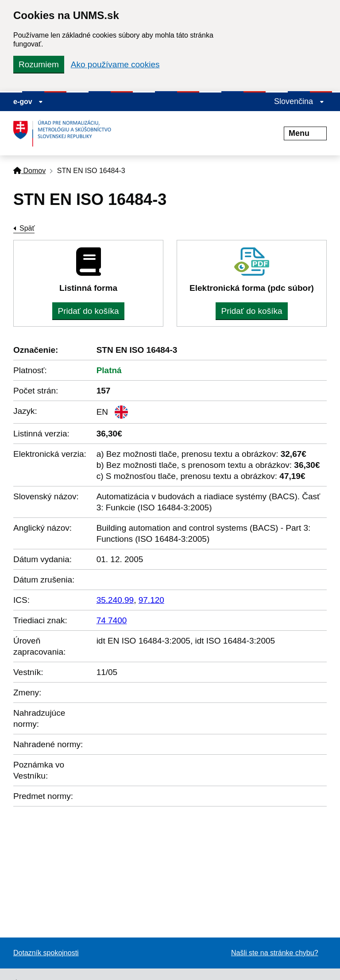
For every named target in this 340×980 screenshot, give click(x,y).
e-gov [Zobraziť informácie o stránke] (28, 102)
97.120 (151, 600)
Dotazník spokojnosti (46, 953)
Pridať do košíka (88, 311)
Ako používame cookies (115, 64)
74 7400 (112, 620)
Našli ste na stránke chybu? (275, 953)
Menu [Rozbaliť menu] (305, 133)
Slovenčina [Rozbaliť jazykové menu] (299, 101)
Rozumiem (39, 64)
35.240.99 (115, 600)
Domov (29, 171)
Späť (27, 228)
